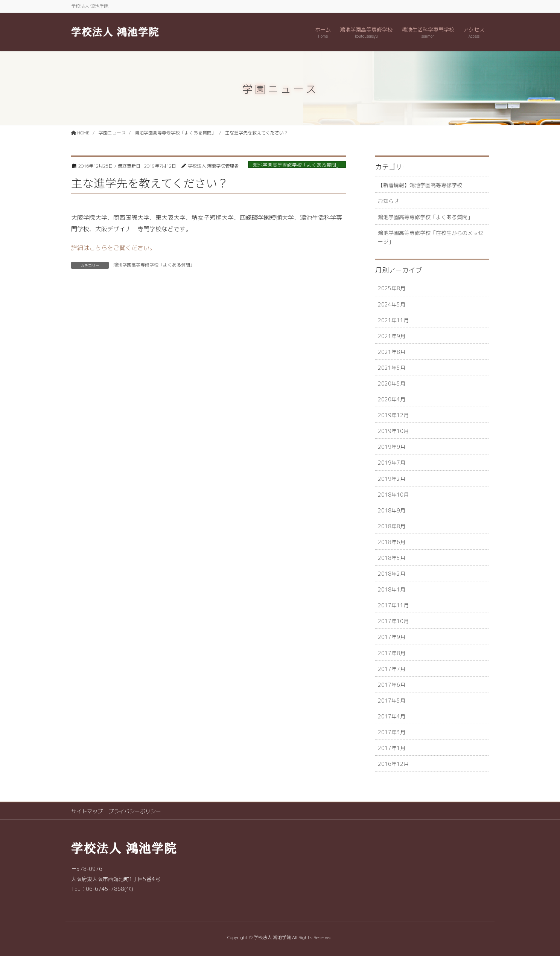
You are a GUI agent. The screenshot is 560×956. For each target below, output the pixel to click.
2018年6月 (392, 542)
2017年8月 (392, 653)
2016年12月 (393, 764)
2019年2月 (392, 479)
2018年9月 (392, 510)
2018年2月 (392, 574)
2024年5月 (392, 304)
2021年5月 (392, 368)
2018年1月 (392, 589)
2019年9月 (392, 447)
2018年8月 (392, 526)
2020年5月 (392, 383)
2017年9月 (392, 637)
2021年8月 (392, 352)
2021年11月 (393, 320)
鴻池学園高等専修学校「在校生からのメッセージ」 (431, 237)
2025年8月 (392, 288)
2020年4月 (392, 399)
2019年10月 (393, 431)
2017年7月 (392, 669)
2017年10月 (393, 621)
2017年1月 (392, 748)
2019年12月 (393, 415)
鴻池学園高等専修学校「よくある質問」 (297, 165)
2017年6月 (392, 685)
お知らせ (388, 201)
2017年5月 (392, 701)
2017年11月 (393, 605)
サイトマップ (87, 811)
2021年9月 (392, 336)
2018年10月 (393, 495)
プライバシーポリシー (135, 811)
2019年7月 (392, 463)
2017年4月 (392, 716)
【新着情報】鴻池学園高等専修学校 (420, 185)
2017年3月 (392, 732)
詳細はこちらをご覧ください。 (113, 248)
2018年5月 (392, 558)
